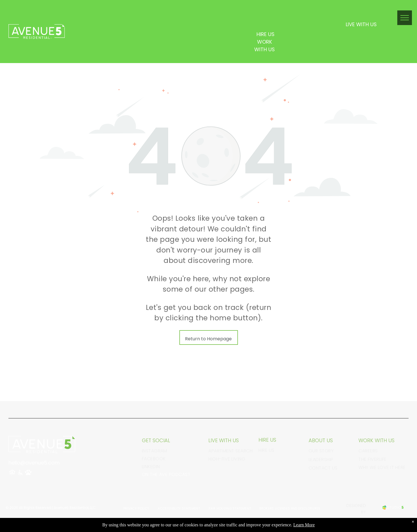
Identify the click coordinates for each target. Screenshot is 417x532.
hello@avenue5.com (34, 463)
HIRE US (266, 34)
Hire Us (266, 450)
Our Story (321, 451)
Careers (368, 451)
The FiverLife (372, 459)
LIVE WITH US (361, 24)
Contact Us (323, 468)
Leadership (321, 460)
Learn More (304, 525)
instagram (155, 451)
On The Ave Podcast (166, 474)
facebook (154, 459)
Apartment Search (230, 451)
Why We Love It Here (382, 467)
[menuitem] (136, 508)
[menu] (405, 18)
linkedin (151, 467)
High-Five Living (227, 459)
